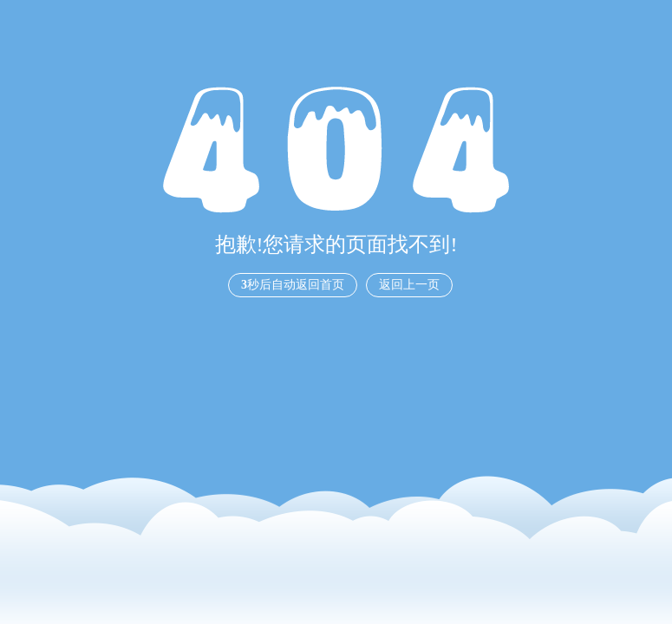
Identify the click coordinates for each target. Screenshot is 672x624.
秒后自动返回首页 (293, 285)
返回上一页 (409, 285)
